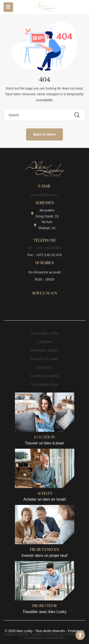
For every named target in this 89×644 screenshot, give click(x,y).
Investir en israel (44, 359)
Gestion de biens (44, 376)
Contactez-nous (44, 385)
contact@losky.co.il (44, 195)
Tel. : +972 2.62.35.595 (44, 248)
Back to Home (44, 134)
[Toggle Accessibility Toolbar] (80, 635)
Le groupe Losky (44, 333)
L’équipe (45, 342)
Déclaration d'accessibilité (45, 638)
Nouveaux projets (44, 350)
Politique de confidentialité (65, 634)
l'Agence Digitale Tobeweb (24, 634)
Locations (44, 367)
